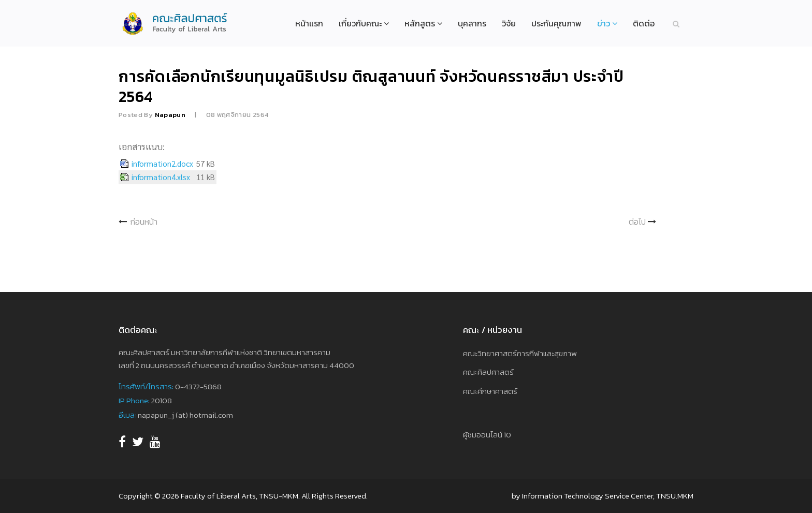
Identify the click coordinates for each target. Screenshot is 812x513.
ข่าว (604, 23)
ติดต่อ (644, 23)
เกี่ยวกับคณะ (360, 23)
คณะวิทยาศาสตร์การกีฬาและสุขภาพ (520, 353)
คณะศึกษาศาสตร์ (490, 391)
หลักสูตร (420, 23)
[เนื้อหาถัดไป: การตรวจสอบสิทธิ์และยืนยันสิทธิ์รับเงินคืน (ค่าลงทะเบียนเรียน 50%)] (643, 222)
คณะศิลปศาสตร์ (488, 372)
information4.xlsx (161, 177)
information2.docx (162, 164)
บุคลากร (472, 23)
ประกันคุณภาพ (556, 23)
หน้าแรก (309, 23)
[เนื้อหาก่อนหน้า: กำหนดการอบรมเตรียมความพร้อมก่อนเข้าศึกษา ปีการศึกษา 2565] (138, 222)
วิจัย (509, 23)
